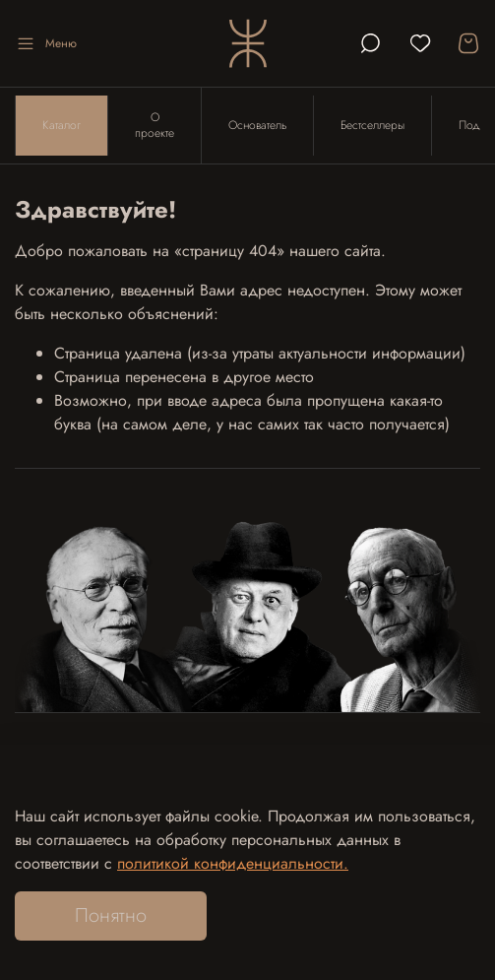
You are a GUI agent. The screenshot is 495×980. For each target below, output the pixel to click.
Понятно (111, 915)
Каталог (62, 125)
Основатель (257, 125)
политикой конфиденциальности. (233, 863)
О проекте (155, 125)
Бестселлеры (372, 125)
